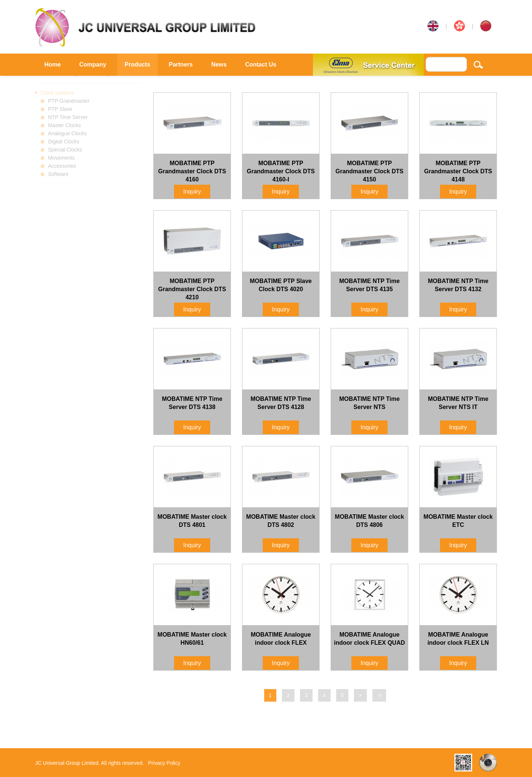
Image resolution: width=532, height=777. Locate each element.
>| (379, 695)
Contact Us (260, 64)
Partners (181, 64)
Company (93, 64)
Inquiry (192, 192)
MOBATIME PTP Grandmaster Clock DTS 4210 (192, 289)
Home (52, 64)
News (219, 64)
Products (137, 64)
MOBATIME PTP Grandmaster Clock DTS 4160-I (281, 171)
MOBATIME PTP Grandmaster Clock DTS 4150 (369, 171)
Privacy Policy (164, 763)
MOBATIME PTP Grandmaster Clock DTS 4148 (458, 171)
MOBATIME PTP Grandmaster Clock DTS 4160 (192, 171)
